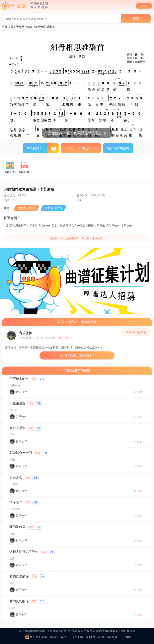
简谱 (30, 27)
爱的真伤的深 (19, 576)
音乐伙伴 (25, 333)
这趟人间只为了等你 (24, 552)
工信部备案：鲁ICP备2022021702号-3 (93, 637)
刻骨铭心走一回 (21, 453)
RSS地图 (125, 637)
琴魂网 (20, 27)
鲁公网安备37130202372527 (48, 637)
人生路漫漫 (17, 403)
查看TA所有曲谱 (136, 332)
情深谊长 (16, 502)
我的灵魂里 (17, 527)
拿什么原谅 (17, 428)
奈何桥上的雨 (19, 378)
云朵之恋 (16, 477)
